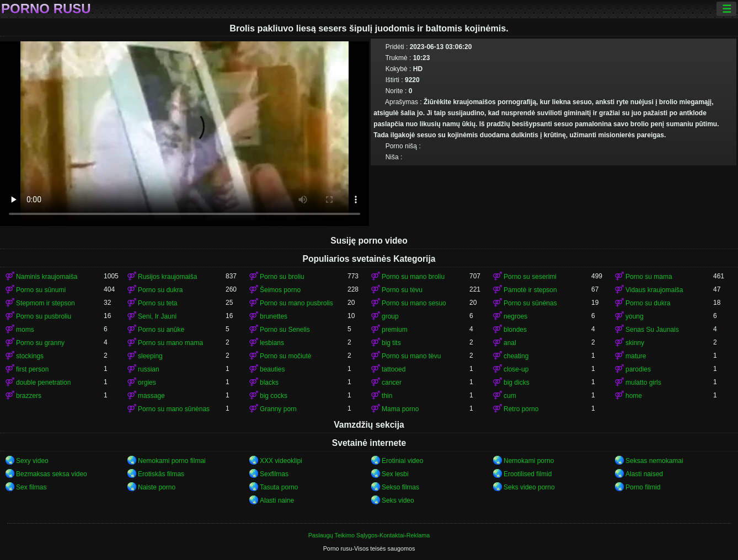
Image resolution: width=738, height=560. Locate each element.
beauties (272, 369)
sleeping (150, 356)
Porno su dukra (160, 290)
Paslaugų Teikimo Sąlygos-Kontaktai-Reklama (369, 535)
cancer (392, 383)
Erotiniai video (402, 461)
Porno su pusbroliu (44, 316)
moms (25, 330)
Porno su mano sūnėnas (174, 409)
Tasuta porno (279, 487)
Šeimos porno (280, 290)
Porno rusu (46, 9)
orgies (147, 383)
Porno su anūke (161, 330)
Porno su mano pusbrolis (296, 303)
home (634, 396)
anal (510, 343)
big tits (391, 343)
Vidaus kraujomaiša (654, 290)
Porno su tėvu (402, 290)
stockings (30, 356)
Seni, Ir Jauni (157, 316)
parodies (638, 369)
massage (151, 396)
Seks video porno (529, 487)
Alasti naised (644, 474)
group (390, 316)
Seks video (398, 500)
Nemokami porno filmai (172, 461)
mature (636, 356)
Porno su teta (157, 303)
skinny (635, 343)
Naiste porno (157, 487)
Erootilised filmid (528, 474)
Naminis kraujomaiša (47, 277)
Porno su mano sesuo (414, 303)
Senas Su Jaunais (652, 330)
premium (395, 330)
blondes (515, 330)
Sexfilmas (274, 474)
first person (32, 369)
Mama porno (400, 409)
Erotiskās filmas (161, 474)
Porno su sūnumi (41, 290)
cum (510, 396)
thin (387, 396)
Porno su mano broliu (413, 277)
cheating (516, 356)
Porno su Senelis (285, 330)
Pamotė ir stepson (530, 290)
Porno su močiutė (285, 356)
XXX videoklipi (281, 461)
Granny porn (278, 409)
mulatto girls (643, 383)
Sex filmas (31, 487)
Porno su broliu (282, 277)
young (635, 316)
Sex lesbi (395, 474)
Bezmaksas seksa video (52, 474)
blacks (269, 383)
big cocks (274, 396)
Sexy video (32, 461)
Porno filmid (643, 487)
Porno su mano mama (170, 343)
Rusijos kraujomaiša (167, 277)
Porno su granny (40, 343)
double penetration (43, 383)
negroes (515, 316)
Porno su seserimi (530, 277)
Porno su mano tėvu (411, 356)
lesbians (272, 343)
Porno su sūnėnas (530, 303)
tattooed (394, 369)
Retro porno (521, 409)
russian (149, 369)
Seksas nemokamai (654, 461)
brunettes (274, 316)
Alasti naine (277, 500)
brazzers (29, 396)
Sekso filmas (400, 487)
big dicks (517, 383)
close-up (516, 369)
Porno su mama (649, 277)
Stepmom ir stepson (46, 303)
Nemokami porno (529, 461)
